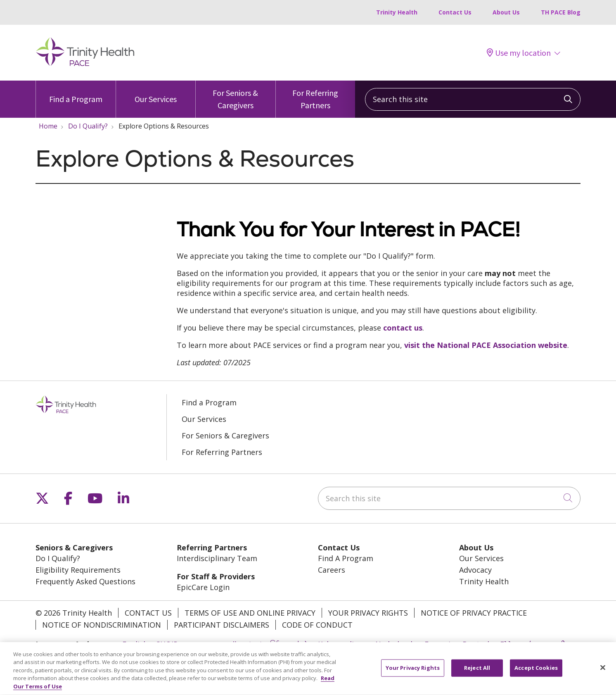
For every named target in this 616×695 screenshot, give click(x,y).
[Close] (603, 673)
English (135, 644)
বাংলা (253, 644)
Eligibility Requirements (78, 570)
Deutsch (477, 644)
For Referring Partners (316, 95)
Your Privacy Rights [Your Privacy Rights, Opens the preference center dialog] (413, 673)
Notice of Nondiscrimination (102, 625)
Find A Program (346, 558)
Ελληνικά (516, 644)
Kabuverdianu (342, 644)
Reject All (477, 673)
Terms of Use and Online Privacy (250, 613)
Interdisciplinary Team (217, 558)
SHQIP (167, 644)
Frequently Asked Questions (85, 581)
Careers (332, 570)
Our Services (156, 92)
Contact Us (455, 12)
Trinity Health (397, 12)
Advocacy (475, 570)
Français (439, 644)
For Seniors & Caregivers (236, 95)
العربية (226, 644)
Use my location (519, 53)
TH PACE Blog (561, 12)
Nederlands (396, 644)
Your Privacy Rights (368, 613)
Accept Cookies (536, 673)
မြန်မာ (278, 644)
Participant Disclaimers (222, 625)
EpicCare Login (203, 587)
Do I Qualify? (58, 558)
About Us (506, 12)
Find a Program (76, 92)
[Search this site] (473, 99)
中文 (302, 644)
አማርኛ (197, 644)
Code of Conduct (317, 625)
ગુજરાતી (553, 644)
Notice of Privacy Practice (474, 613)
